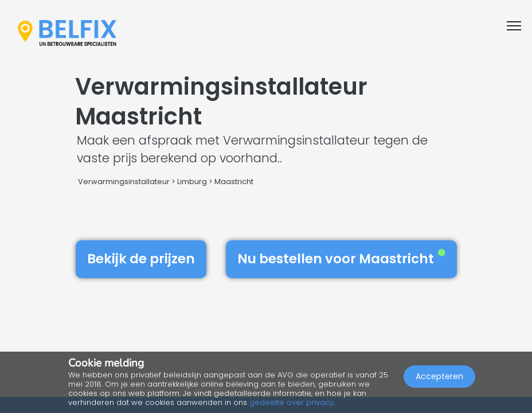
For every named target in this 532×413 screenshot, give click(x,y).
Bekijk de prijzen (141, 259)
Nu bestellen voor (341, 259)
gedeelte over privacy (292, 402)
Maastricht (234, 182)
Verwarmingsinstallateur (124, 182)
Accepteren (439, 376)
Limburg (192, 182)
